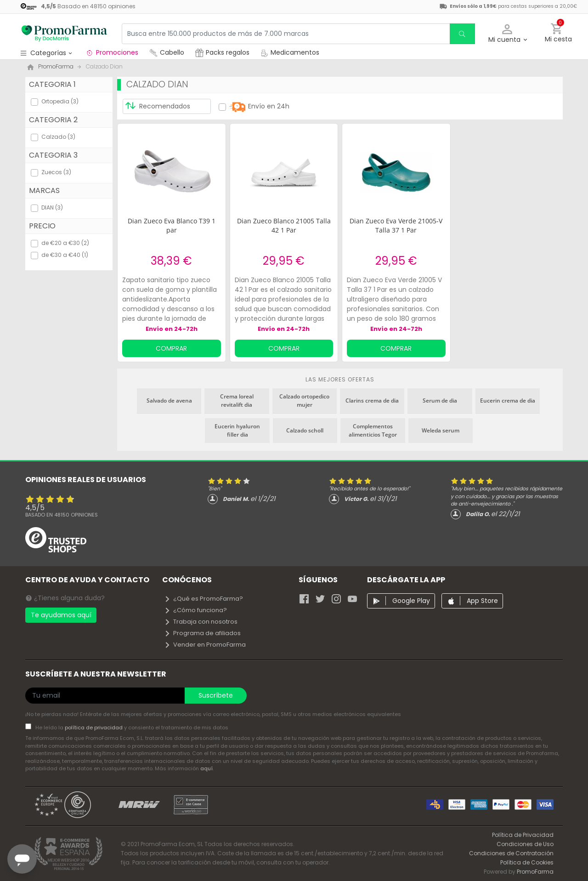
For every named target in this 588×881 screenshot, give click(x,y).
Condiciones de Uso (525, 844)
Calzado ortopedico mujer (304, 401)
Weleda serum (441, 430)
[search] (462, 34)
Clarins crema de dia (372, 401)
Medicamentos (290, 52)
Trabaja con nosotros (201, 622)
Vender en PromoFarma (205, 645)
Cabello (167, 52)
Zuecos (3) (56, 172)
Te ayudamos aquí (61, 615)
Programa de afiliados (202, 633)
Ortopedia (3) (60, 101)
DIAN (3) (52, 207)
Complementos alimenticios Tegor (373, 430)
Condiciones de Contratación (511, 853)
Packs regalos (222, 52)
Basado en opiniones (62, 515)
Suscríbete (216, 695)
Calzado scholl (305, 430)
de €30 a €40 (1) (65, 255)
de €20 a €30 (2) (65, 243)
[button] (507, 34)
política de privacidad (94, 728)
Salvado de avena (169, 401)
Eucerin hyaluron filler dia (237, 430)
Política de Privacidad (523, 835)
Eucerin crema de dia (508, 401)
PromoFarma (535, 872)
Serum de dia (440, 401)
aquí (206, 768)
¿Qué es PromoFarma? (204, 599)
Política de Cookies (527, 862)
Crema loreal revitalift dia (237, 401)
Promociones (112, 52)
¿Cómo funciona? (195, 610)
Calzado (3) (58, 137)
